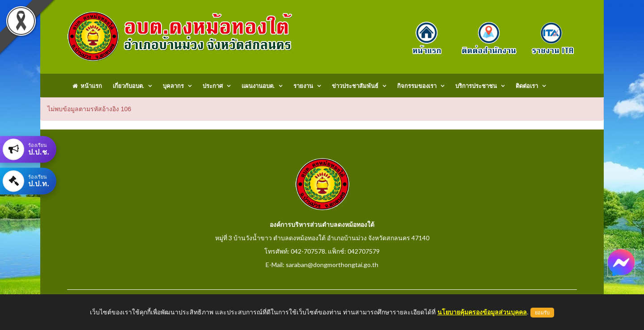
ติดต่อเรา (527, 86)
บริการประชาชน (476, 86)
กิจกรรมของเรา (417, 86)
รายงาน (303, 86)
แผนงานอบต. (258, 86)
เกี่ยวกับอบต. (128, 86)
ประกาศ (213, 86)
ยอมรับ (542, 313)
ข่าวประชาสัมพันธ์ (355, 86)
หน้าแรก (87, 86)
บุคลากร (173, 86)
